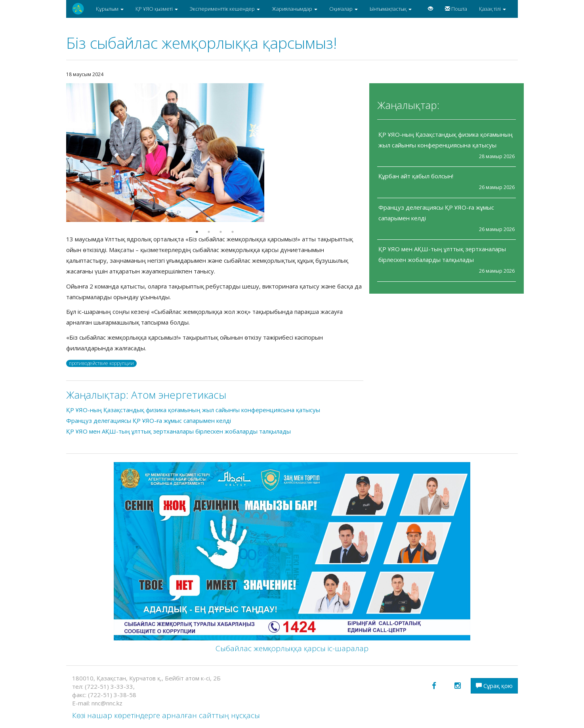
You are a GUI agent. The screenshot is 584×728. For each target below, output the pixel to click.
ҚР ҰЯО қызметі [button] (157, 9)
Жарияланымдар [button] (295, 9)
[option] (215, 153)
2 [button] (209, 232)
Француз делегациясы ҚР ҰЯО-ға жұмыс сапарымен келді (149, 420)
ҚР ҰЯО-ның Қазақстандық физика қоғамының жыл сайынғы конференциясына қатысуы (193, 410)
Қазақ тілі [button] (492, 9)
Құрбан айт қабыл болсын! (416, 176)
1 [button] (197, 232)
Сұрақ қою (494, 686)
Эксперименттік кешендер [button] (225, 9)
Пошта (456, 9)
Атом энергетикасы (179, 395)
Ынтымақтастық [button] (391, 9)
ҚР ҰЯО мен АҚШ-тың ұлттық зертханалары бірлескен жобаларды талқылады (178, 431)
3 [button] (221, 232)
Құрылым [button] (110, 9)
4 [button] (233, 232)
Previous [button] (60, 153)
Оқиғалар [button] (344, 9)
